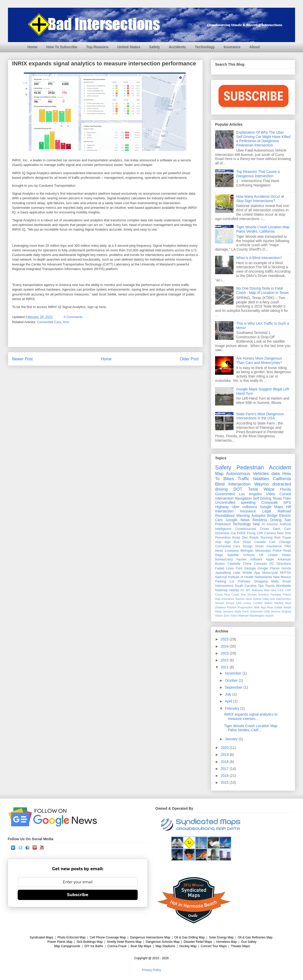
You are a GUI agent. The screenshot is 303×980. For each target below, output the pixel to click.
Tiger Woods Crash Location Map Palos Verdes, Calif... (251, 728)
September (234, 687)
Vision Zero (222, 616)
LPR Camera (266, 533)
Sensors (228, 611)
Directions (284, 564)
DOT (238, 489)
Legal (267, 511)
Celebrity (234, 564)
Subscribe (257, 611)
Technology (205, 47)
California (282, 479)
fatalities (261, 479)
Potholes (244, 581)
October (232, 680)
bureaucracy (224, 559)
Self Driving (262, 498)
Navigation (243, 498)
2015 (225, 783)
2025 (225, 639)
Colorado (260, 564)
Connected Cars (49, 322)
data (276, 474)
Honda (286, 568)
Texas (277, 498)
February (233, 708)
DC (272, 564)
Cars (272, 542)
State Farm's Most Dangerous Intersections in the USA (260, 416)
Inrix (66, 322)
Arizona (272, 524)
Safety (155, 47)
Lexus (247, 603)
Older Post (189, 359)
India (265, 599)
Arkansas (284, 559)
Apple (270, 559)
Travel (287, 538)
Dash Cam (282, 529)
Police (277, 551)
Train (287, 498)
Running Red (270, 538)
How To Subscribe (62, 47)
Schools (249, 555)
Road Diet (240, 538)
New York (284, 533)
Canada (260, 542)
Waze (269, 489)
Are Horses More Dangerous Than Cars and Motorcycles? (259, 360)
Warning (243, 516)
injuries (241, 559)
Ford (239, 568)
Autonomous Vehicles (248, 474)
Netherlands (263, 577)
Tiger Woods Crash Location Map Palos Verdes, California (263, 229)
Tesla (253, 489)
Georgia (250, 568)
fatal (256, 524)
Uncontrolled (225, 502)
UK (261, 555)
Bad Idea (270, 590)
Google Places (269, 568)
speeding (248, 502)
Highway (222, 507)
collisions (250, 507)
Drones (252, 595)
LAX (239, 603)
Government (225, 494)
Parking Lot (225, 581)
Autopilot (258, 516)
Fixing (251, 533)
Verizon (276, 611)
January (232, 739)
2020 (225, 748)
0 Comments (73, 317)
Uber (236, 507)
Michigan (247, 551)
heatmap (221, 590)
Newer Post (22, 359)
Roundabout (225, 516)
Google (232, 520)
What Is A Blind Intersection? (259, 258)
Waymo (261, 484)
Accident (280, 467)
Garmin (240, 599)
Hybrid (257, 599)
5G (242, 590)
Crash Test (239, 595)
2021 (225, 667)
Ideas (219, 551)
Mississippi (263, 551)
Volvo (234, 616)
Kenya (230, 603)
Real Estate (275, 607)
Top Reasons (97, 47)
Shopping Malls (266, 581)
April (229, 701)
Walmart (243, 616)
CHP (288, 590)
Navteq (279, 603)
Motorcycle (270, 573)
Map (219, 474)
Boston (220, 564)
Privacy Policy (152, 970)
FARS (241, 533)
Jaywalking (223, 573)
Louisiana (232, 551)
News (245, 520)
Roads (254, 538)
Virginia (286, 611)
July (229, 694)
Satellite (233, 555)
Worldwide (283, 586)
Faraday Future (281, 595)
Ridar (219, 611)
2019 (225, 755)
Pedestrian (250, 467)
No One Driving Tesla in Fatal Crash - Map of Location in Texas (262, 290)
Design (248, 546)
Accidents (178, 47)
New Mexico (282, 577)
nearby (234, 590)
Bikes (229, 479)
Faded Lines (224, 568)
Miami (268, 603)
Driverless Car (225, 533)
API (248, 590)
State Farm (242, 611)
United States (129, 47)
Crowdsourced (245, 529)
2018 (225, 762)
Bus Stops (242, 542)
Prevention (223, 538)
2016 (225, 776)
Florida (285, 489)
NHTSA (285, 573)
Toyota (270, 586)
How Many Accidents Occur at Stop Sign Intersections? (260, 199)
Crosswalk (270, 502)
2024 (225, 646)
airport (269, 616)
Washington (257, 616)
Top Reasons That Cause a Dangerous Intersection (258, 174)
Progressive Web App (252, 607)
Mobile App (251, 573)
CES (281, 590)
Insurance (232, 47)
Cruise (264, 529)
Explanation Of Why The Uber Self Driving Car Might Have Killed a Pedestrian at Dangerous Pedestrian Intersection (263, 139)
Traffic (244, 479)
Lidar (237, 573)
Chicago (285, 542)
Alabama (257, 590)
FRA (288, 546)
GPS (287, 502)
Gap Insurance (225, 599)
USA (267, 611)
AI (263, 524)
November (234, 673)
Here (249, 599)
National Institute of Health (234, 577)
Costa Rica (223, 595)
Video (271, 494)
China (247, 564)
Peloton (231, 607)
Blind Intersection (233, 484)
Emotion (264, 595)
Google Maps (272, 507)
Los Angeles (251, 494)
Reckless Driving (267, 520)
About (255, 47)
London (258, 603)
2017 (225, 769)
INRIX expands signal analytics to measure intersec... (251, 716)
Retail (287, 607)
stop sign (223, 542)
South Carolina (246, 586)
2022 (225, 660)
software (256, 559)
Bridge (272, 516)
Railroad (284, 511)
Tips (261, 586)
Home (32, 47)
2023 (225, 653)
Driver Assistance (269, 546)
